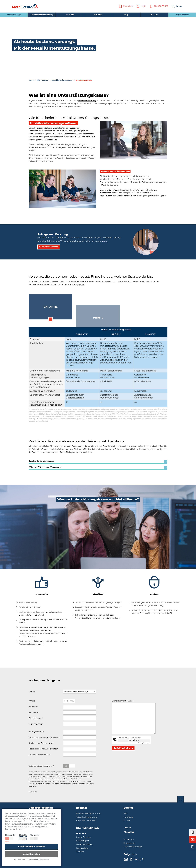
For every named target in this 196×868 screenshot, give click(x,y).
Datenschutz (34, 859)
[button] (177, 6)
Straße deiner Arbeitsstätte (41, 743)
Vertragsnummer (36, 732)
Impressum (44, 859)
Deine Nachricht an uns (123, 701)
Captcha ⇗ (144, 743)
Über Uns (154, 15)
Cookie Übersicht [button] (21, 859)
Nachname (34, 712)
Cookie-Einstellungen (133, 847)
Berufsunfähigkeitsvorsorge (98, 462)
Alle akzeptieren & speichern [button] (32, 847)
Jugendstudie (182, 15)
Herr (66, 701)
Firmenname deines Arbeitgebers (44, 737)
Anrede (32, 701)
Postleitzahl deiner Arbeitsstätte (43, 749)
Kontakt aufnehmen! (123, 751)
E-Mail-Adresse (36, 718)
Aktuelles (98, 15)
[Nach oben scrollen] (180, 799)
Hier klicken (134, 740)
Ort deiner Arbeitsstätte (40, 755)
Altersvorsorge (10, 15)
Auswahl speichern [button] (32, 854)
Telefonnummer (36, 724)
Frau (72, 701)
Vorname (33, 707)
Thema (32, 691)
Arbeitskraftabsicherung (42, 15)
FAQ (126, 15)
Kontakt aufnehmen (49, 250)
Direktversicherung (87, 101)
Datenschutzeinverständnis (41, 766)
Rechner (70, 15)
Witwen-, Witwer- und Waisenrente (98, 468)
